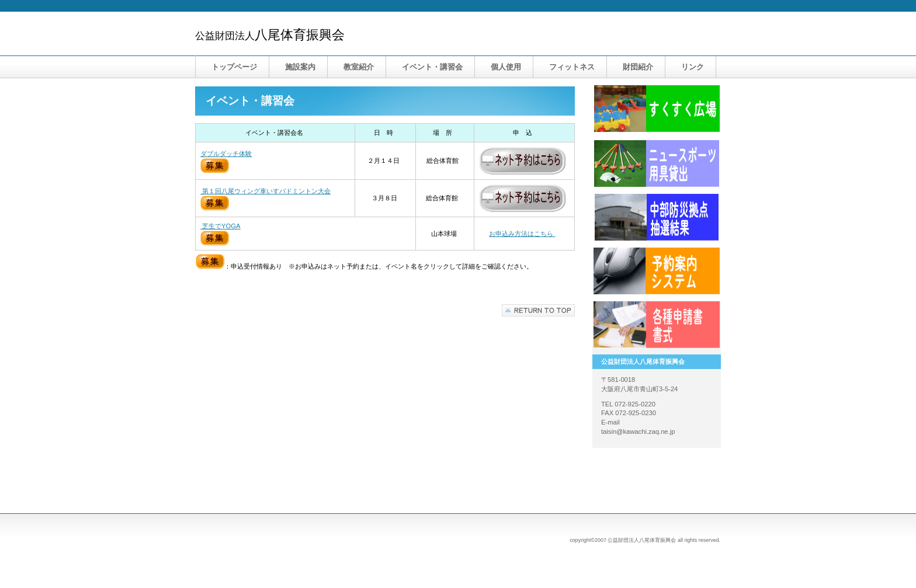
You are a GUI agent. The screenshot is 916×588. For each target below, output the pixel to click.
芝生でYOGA (220, 226)
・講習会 (432, 67)
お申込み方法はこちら (522, 234)
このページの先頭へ (538, 310)
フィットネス (572, 67)
